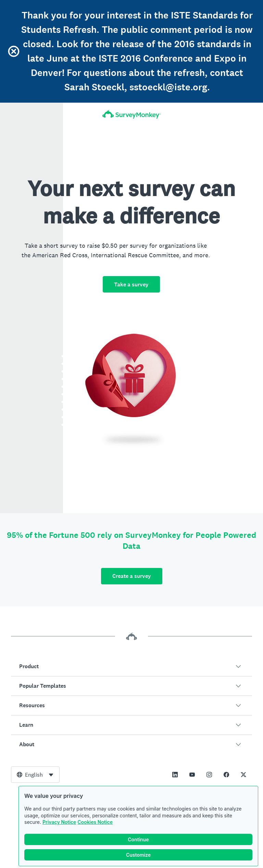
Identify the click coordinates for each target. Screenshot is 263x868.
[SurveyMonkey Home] (131, 114)
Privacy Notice (59, 822)
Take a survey (131, 284)
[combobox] (35, 775)
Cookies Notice (95, 822)
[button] (131, 666)
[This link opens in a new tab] (175, 775)
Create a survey (132, 576)
